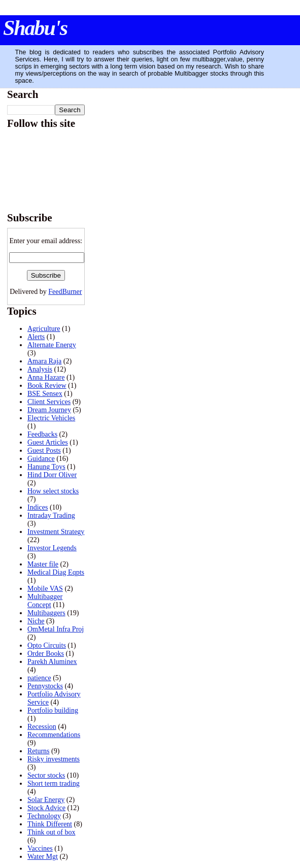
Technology (44, 816)
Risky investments (54, 759)
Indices (38, 507)
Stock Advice (46, 808)
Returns (39, 751)
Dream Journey (49, 410)
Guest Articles (48, 442)
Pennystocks (45, 686)
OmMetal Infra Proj (56, 629)
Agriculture (44, 329)
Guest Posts (44, 450)
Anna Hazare (46, 377)
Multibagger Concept (45, 601)
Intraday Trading (51, 515)
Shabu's (35, 28)
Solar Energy (46, 800)
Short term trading (54, 783)
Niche (36, 621)
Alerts (36, 337)
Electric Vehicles (51, 418)
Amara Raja (44, 361)
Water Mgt (43, 857)
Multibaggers (46, 613)
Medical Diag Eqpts (56, 572)
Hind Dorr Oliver (52, 475)
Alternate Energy (52, 345)
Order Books (46, 654)
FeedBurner (65, 292)
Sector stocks (46, 775)
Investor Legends (52, 548)
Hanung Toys (46, 467)
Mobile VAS (45, 589)
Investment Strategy (56, 532)
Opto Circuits (47, 645)
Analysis (40, 369)
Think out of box (52, 832)
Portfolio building (53, 710)
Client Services (49, 402)
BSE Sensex (45, 394)
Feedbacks (42, 434)
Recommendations (54, 735)
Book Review (47, 386)
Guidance (41, 459)
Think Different (50, 824)
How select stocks (53, 491)
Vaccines (40, 848)
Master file (43, 564)
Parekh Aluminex (52, 662)
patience (39, 678)
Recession (42, 727)
